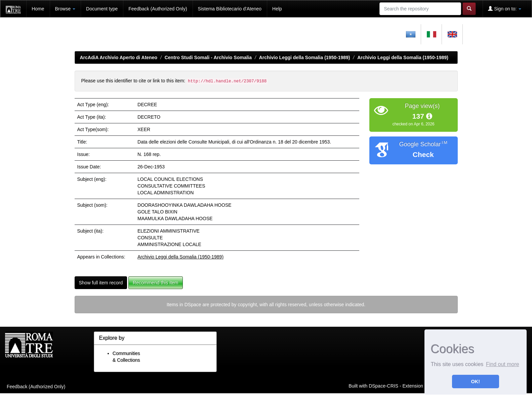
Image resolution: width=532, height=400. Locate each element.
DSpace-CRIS (383, 386)
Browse (65, 9)
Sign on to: (505, 9)
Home (38, 9)
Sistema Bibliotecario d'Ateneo (230, 9)
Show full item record (101, 283)
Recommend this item (155, 283)
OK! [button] (476, 382)
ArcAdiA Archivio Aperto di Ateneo (119, 57)
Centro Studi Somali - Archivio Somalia (208, 57)
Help (277, 9)
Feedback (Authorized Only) (158, 9)
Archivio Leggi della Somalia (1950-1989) (305, 57)
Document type (102, 9)
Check (423, 154)
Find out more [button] (503, 364)
